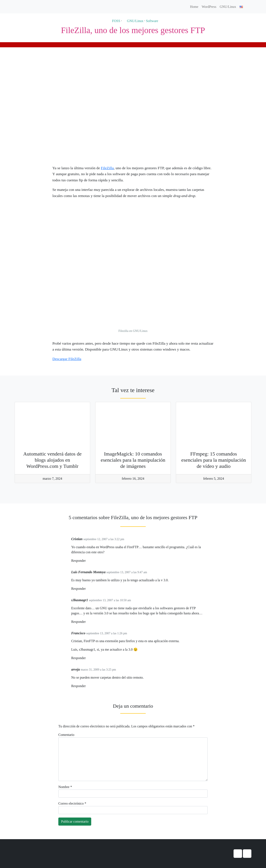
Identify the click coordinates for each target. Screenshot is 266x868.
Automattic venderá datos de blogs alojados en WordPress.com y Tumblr (52, 460)
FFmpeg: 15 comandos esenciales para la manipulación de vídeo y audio (214, 460)
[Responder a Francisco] (87, 658)
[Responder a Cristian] (87, 561)
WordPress (209, 7)
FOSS (114, 21)
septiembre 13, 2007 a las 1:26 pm (106, 633)
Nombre (65, 787)
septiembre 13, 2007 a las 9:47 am (127, 572)
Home (194, 7)
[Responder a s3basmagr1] (87, 622)
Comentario (66, 735)
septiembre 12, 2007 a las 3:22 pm (104, 539)
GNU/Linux (228, 7)
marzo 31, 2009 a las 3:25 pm (98, 670)
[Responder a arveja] (87, 686)
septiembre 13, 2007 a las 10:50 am (110, 600)
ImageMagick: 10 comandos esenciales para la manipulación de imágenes (133, 460)
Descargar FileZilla (67, 359)
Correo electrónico (72, 803)
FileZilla (107, 168)
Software (152, 21)
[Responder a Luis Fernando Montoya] (87, 589)
